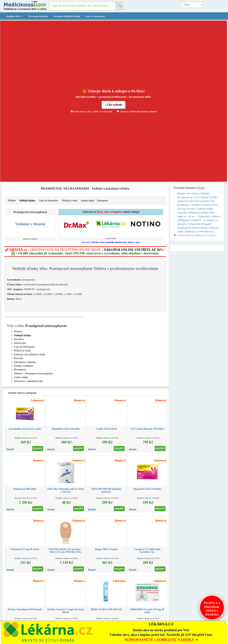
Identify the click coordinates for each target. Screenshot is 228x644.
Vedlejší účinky (27, 201)
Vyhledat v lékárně (30, 224)
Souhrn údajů (88, 201)
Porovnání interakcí (38, 16)
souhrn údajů (21, 377)
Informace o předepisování (28, 381)
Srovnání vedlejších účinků (67, 16)
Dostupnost (103, 201)
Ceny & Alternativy (95, 16)
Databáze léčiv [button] (15, 16)
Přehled (12, 201)
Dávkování (20, 343)
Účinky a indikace (24, 366)
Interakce (19, 339)
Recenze (19, 358)
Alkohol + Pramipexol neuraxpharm (33, 373)
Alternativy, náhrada (25, 362)
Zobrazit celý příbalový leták (30, 354)
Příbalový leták (70, 201)
